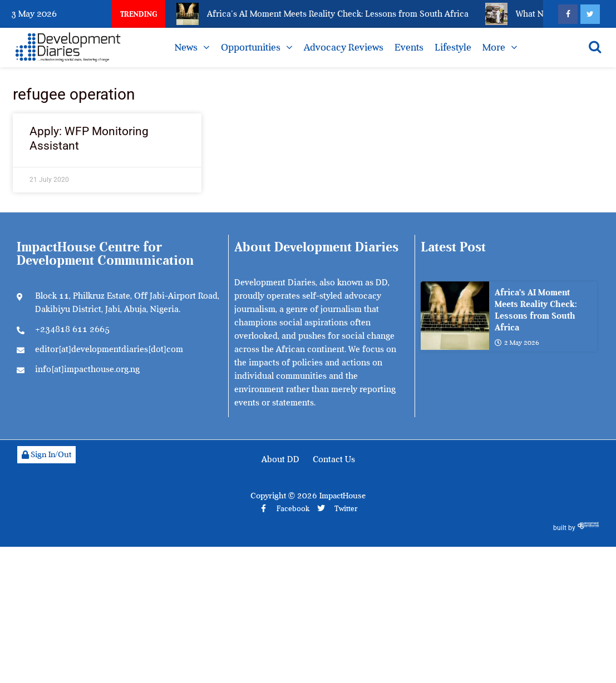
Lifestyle (453, 47)
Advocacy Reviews (344, 47)
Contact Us (334, 459)
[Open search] (595, 47)
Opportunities (251, 47)
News (186, 47)
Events (409, 47)
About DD (280, 459)
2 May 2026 (517, 343)
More (494, 47)
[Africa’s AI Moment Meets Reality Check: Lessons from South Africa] (455, 316)
